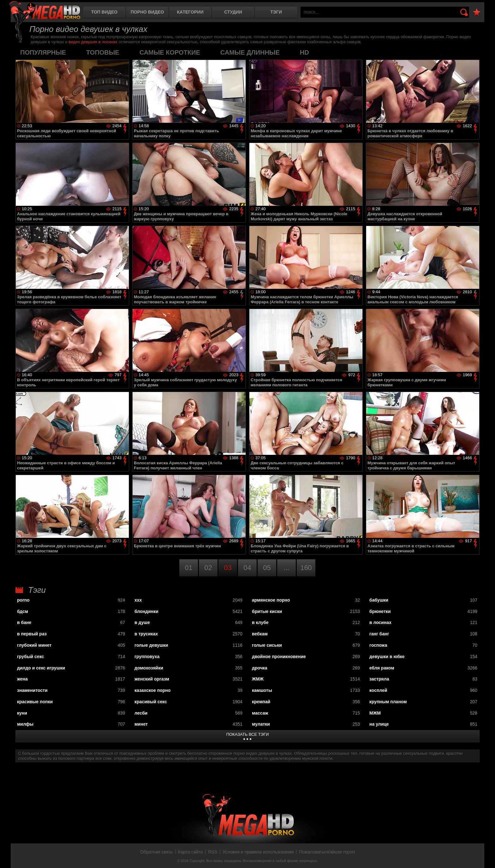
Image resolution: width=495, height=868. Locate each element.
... (286, 568)
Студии (233, 12)
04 (247, 568)
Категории (190, 12)
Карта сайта (190, 852)
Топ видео (104, 12)
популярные (43, 52)
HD (304, 52)
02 (208, 568)
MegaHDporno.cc (45, 11)
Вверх (486, 856)
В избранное (477, 12)
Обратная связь (156, 852)
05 (267, 568)
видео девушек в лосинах (93, 42)
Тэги (276, 12)
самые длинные (250, 52)
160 (306, 568)
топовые (103, 52)
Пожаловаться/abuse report (327, 852)
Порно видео (147, 12)
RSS (213, 852)
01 (188, 568)
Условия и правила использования (258, 852)
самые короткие (170, 52)
